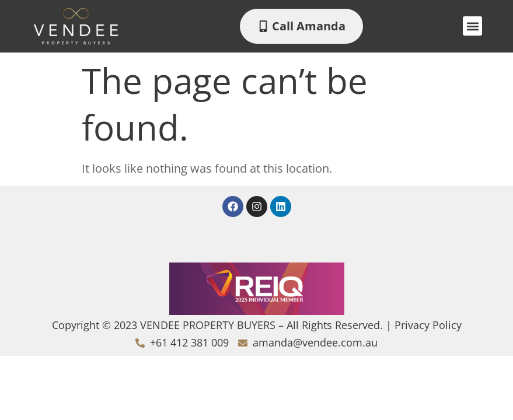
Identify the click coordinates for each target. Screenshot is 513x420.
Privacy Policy (428, 325)
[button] (472, 26)
